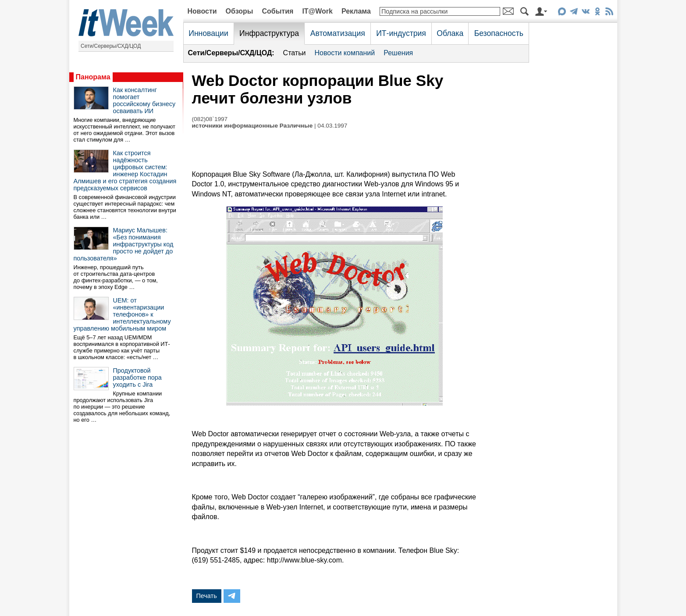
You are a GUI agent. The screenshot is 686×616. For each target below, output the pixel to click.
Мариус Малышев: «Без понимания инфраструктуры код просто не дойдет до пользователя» (124, 244)
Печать (207, 596)
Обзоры (240, 11)
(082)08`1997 (210, 119)
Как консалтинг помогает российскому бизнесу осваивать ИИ (144, 100)
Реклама (356, 11)
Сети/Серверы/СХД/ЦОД (111, 46)
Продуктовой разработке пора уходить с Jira (137, 377)
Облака (450, 33)
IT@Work (317, 11)
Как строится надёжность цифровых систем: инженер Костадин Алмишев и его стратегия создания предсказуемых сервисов (125, 171)
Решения (398, 53)
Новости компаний (345, 53)
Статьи (295, 53)
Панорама (93, 77)
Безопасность (499, 33)
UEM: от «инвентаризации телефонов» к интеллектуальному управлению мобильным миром (122, 314)
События (277, 11)
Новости (202, 11)
